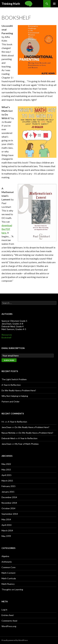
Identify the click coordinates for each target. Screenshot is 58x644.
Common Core (9, 567)
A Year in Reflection (11, 385)
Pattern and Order (11, 401)
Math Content (9, 573)
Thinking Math (11, 4)
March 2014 (7, 530)
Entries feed (8, 615)
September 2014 (10, 514)
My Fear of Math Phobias (27, 444)
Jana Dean (6, 427)
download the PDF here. (7, 229)
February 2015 (9, 486)
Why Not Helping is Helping (15, 396)
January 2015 (8, 492)
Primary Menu (54, 4)
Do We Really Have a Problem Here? (19, 390)
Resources (7, 335)
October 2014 (8, 508)
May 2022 (6, 464)
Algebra (5, 556)
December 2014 (9, 497)
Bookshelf (6, 337)
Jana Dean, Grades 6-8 (12, 324)
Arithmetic (7, 562)
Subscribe (9, 360)
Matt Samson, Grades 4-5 (14, 329)
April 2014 (6, 525)
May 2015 (6, 470)
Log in (4, 610)
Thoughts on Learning (12, 589)
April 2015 (6, 475)
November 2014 (9, 503)
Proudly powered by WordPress (15, 640)
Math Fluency (8, 584)
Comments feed (9, 621)
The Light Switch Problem (14, 379)
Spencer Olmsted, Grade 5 (14, 321)
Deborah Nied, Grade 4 (13, 326)
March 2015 (7, 481)
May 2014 (6, 519)
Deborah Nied (8, 438)
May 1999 (6, 536)
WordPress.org (9, 626)
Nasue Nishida (8, 433)
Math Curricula (9, 578)
